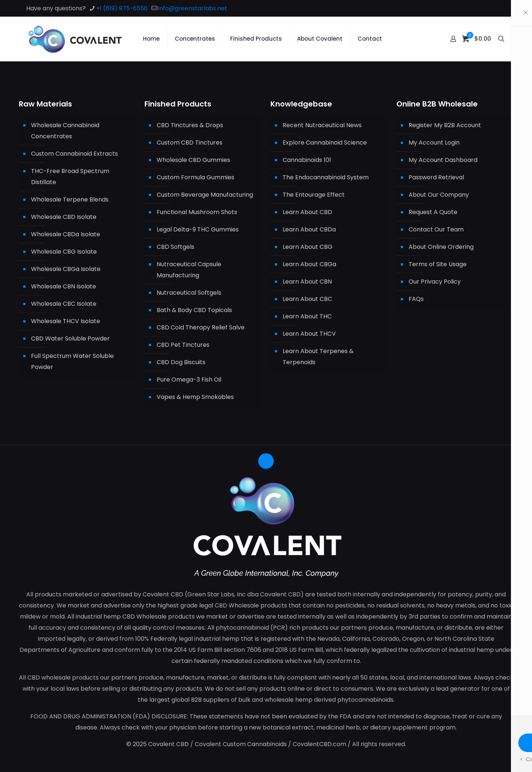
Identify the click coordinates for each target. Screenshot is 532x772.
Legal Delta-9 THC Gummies (198, 229)
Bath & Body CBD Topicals (194, 310)
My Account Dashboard (443, 160)
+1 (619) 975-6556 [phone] (122, 8)
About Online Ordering (441, 247)
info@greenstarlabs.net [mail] (193, 8)
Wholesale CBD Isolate (64, 217)
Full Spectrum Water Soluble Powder (72, 361)
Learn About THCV (309, 334)
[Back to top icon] (266, 461)
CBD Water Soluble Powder (70, 338)
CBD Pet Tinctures (183, 345)
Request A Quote (433, 212)
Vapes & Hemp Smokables (195, 397)
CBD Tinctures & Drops (190, 125)
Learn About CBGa (309, 264)
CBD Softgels (175, 247)
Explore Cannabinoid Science (325, 143)
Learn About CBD (307, 212)
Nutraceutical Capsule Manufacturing (189, 270)
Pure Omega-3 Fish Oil (189, 380)
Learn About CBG (308, 247)
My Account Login (434, 143)
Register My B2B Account (445, 125)
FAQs (416, 299)
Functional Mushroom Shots (197, 212)
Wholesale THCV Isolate (66, 321)
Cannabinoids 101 (307, 160)
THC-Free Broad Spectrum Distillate (70, 177)
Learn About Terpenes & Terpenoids (318, 357)
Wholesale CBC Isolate (64, 304)
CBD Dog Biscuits (181, 362)
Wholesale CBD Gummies (193, 160)
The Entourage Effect (314, 195)
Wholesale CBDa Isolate (66, 234)
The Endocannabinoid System (326, 177)
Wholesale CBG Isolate (64, 252)
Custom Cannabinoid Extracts (74, 154)
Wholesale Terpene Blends (70, 199)
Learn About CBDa (309, 229)
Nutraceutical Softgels (189, 293)
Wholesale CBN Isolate (64, 286)
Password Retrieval (436, 177)
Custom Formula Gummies (195, 177)
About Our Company (439, 195)
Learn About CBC (307, 299)
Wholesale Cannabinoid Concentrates (65, 131)
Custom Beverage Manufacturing (205, 195)
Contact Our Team (436, 229)
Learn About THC (307, 316)
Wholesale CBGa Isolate (66, 269)
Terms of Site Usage (438, 264)
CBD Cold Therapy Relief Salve (201, 327)
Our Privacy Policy (435, 282)
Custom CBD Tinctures (190, 143)
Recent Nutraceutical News (322, 125)
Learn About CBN (307, 282)
